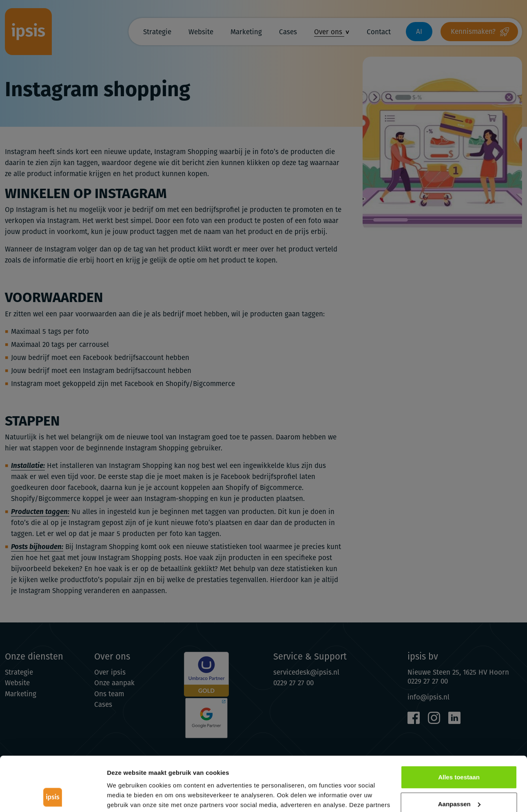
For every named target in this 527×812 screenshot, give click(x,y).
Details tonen (126, 796)
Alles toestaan (459, 726)
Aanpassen (459, 753)
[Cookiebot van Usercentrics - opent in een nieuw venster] (53, 796)
